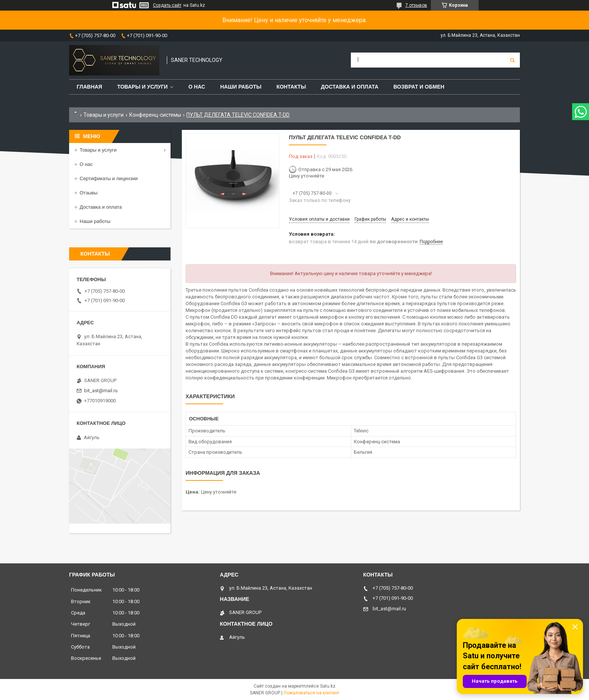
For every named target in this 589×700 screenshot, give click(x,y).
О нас (197, 87)
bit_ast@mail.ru (101, 391)
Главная (89, 87)
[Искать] (512, 60)
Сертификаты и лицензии (109, 178)
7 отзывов (416, 5)
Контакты (291, 87)
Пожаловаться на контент (311, 693)
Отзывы (89, 193)
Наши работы (241, 87)
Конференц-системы (155, 115)
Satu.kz (328, 686)
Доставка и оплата (350, 87)
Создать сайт (167, 5)
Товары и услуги (143, 87)
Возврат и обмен (419, 87)
